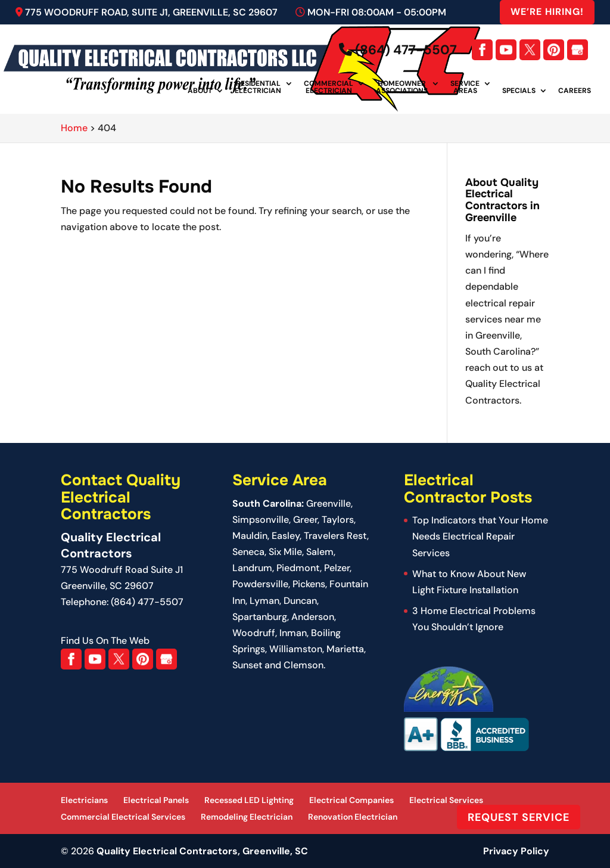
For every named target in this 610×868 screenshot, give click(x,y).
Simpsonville (261, 520)
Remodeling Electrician (247, 817)
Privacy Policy (516, 851)
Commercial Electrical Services (123, 817)
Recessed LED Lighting (249, 800)
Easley (286, 536)
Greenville (329, 503)
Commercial (329, 88)
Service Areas (465, 88)
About (200, 91)
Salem (320, 552)
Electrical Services (446, 800)
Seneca (248, 552)
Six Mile (285, 552)
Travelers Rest (335, 536)
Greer (305, 520)
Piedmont (298, 568)
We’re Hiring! (547, 12)
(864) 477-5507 (398, 50)
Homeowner (402, 88)
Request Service (519, 817)
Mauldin (250, 536)
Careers (575, 91)
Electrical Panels (156, 800)
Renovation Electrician (353, 817)
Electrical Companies (351, 800)
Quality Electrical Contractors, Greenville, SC (202, 851)
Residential (258, 88)
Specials (519, 91)
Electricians (84, 800)
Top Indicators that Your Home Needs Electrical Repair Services (480, 536)
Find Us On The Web (105, 641)
